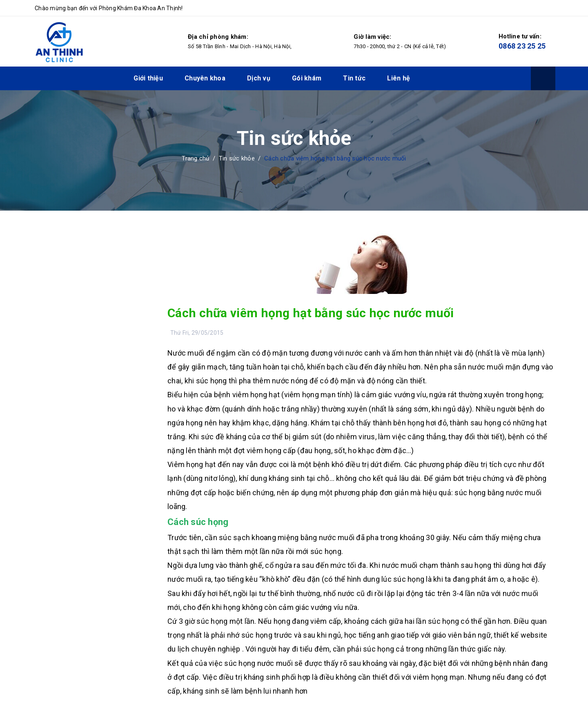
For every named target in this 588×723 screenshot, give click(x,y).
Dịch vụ (259, 78)
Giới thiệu (148, 78)
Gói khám (307, 78)
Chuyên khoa (205, 78)
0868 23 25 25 (522, 46)
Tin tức (354, 78)
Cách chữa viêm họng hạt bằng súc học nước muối (311, 313)
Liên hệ (399, 78)
